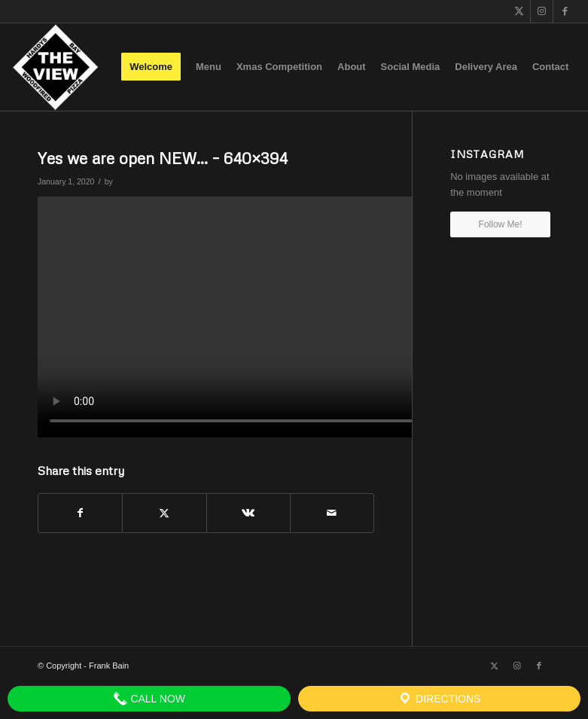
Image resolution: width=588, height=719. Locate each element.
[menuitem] (151, 67)
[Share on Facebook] (80, 513)
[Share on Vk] (248, 513)
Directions (439, 699)
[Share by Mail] (332, 513)
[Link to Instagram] (542, 11)
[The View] (55, 67)
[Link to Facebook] (565, 11)
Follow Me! (501, 224)
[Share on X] (164, 513)
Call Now (149, 699)
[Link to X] (519, 11)
